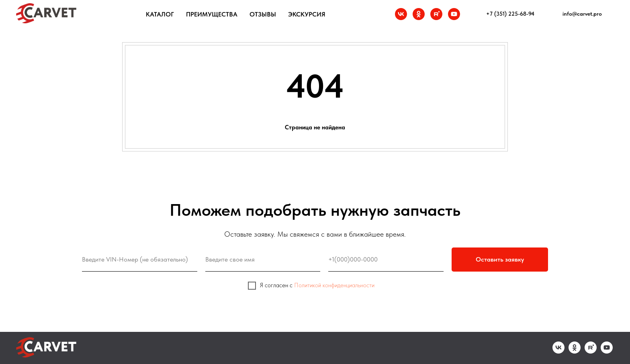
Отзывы (263, 14)
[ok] (419, 14)
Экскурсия (307, 14)
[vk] (401, 14)
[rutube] (436, 14)
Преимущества (212, 14)
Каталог (160, 14)
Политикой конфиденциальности (334, 285)
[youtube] (454, 14)
